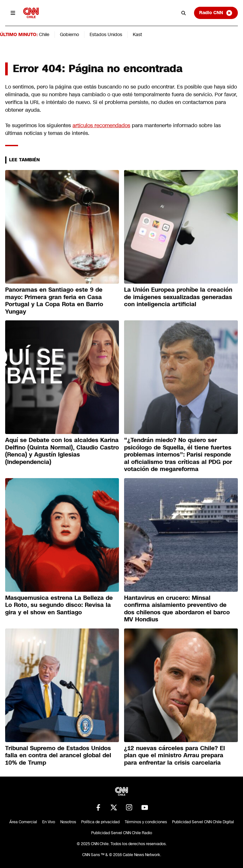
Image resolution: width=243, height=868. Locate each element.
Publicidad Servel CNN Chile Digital (203, 822)
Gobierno (69, 34)
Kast (137, 34)
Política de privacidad (100, 822)
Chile (44, 34)
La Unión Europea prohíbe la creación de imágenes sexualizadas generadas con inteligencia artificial (178, 297)
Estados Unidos (106, 34)
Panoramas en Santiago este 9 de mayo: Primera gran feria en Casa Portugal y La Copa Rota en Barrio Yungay (54, 301)
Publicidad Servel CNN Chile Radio (122, 833)
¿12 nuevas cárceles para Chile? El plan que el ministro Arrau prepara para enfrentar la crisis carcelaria (175, 755)
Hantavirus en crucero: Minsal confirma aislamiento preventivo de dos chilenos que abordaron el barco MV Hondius (177, 609)
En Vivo (49, 822)
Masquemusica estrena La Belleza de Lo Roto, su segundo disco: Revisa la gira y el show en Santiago (59, 605)
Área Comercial (23, 822)
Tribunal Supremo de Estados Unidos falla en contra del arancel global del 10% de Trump (58, 755)
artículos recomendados (101, 125)
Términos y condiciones (146, 822)
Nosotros (68, 822)
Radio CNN (216, 13)
